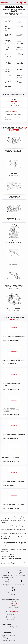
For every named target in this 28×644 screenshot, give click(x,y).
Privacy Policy (6, 637)
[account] (18, 2)
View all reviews (14, 105)
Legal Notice (6, 639)
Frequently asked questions (10, 627)
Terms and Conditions (9, 635)
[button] (14, 328)
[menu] (25, 2)
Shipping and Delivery (9, 641)
